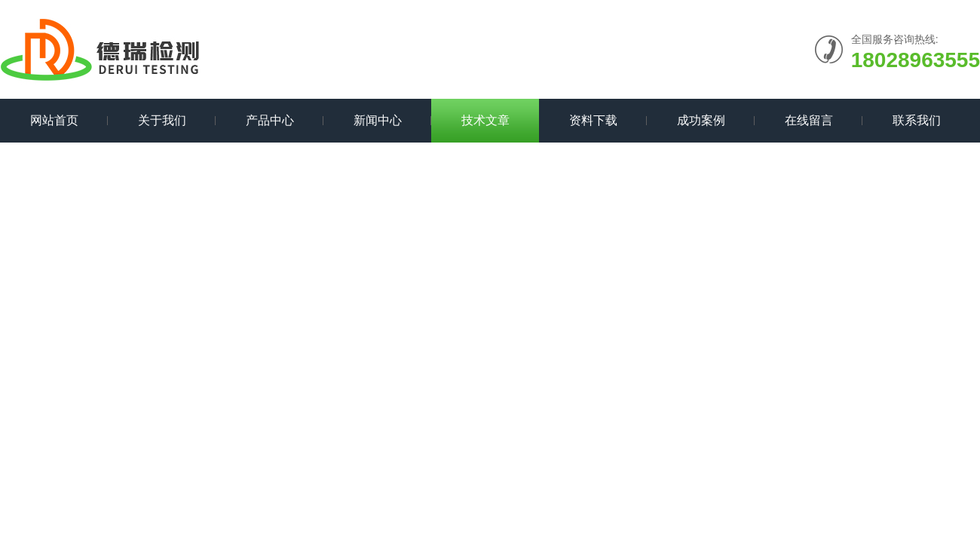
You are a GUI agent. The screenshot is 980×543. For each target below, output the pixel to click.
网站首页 (54, 120)
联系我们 (917, 120)
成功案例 (701, 120)
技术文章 (485, 120)
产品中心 (270, 120)
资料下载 (593, 120)
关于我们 (162, 120)
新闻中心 (378, 120)
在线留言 (809, 120)
